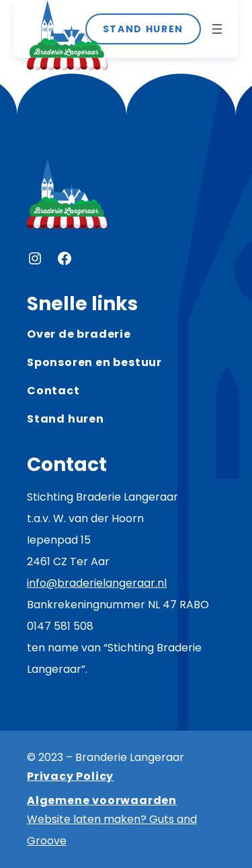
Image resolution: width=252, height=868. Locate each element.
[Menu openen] (217, 29)
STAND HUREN (143, 29)
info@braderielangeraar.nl (97, 583)
